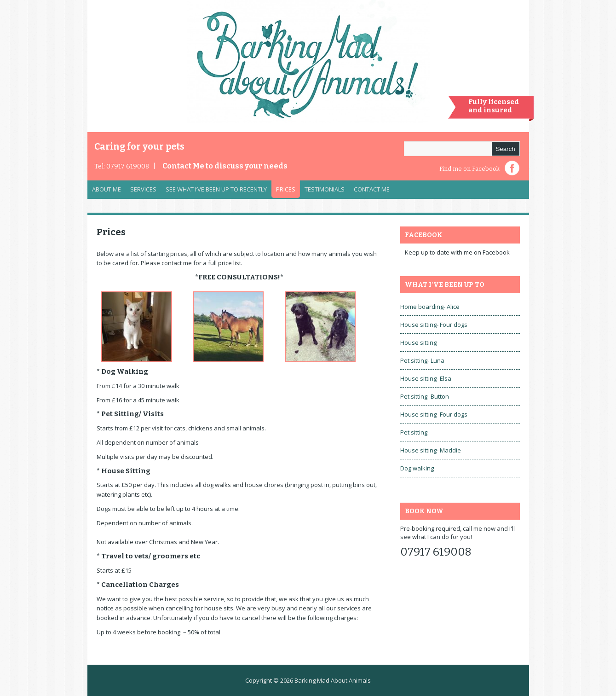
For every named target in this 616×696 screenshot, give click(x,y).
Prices (286, 189)
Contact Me (225, 166)
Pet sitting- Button (425, 396)
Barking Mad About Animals (333, 680)
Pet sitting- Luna (422, 360)
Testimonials (325, 189)
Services (141, 191)
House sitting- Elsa (426, 378)
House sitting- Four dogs (434, 325)
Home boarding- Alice (430, 307)
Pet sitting (414, 432)
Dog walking (417, 468)
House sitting (418, 342)
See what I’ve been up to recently (216, 189)
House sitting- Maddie (431, 450)
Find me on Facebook (469, 169)
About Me (107, 189)
